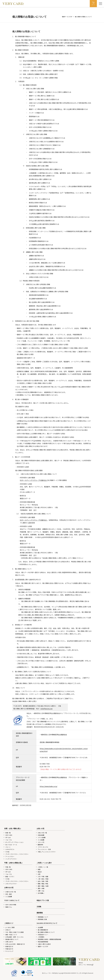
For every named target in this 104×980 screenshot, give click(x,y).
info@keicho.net (46, 709)
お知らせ (7, 930)
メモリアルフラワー (10, 884)
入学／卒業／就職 (42, 876)
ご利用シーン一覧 (42, 867)
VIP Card (7, 837)
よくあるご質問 (9, 927)
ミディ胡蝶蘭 (41, 837)
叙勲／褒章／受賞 (42, 881)
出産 (38, 874)
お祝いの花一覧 (41, 833)
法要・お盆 (40, 891)
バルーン (7, 847)
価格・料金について (10, 935)
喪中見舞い (40, 893)
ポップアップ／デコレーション (13, 842)
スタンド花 (40, 842)
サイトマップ (8, 951)
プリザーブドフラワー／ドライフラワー (16, 854)
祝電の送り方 (8, 946)
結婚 (38, 869)
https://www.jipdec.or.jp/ (48, 786)
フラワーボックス (42, 847)
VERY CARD (8, 835)
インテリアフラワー (10, 859)
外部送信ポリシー (42, 935)
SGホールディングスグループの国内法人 (34, 480)
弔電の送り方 (8, 949)
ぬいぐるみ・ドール (10, 845)
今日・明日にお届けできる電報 (13, 932)
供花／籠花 (8, 894)
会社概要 (39, 927)
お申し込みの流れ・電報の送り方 (14, 944)
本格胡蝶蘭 (40, 835)
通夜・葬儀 (40, 888)
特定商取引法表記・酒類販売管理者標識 (48, 939)
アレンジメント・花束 (43, 849)
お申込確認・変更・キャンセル (13, 937)
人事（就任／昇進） (43, 879)
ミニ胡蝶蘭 (40, 840)
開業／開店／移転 (42, 884)
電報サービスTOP (67, 17)
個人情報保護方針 (42, 930)
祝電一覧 (7, 833)
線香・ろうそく (9, 876)
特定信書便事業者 (42, 942)
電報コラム (8, 907)
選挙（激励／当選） (43, 886)
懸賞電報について (42, 917)
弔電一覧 (7, 867)
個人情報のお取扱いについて (45, 932)
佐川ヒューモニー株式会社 (86, 965)
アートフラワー (9, 856)
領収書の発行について (11, 939)
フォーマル (8, 840)
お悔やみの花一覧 (10, 892)
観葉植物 (39, 845)
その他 (6, 852)
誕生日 (39, 872)
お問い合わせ (8, 942)
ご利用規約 (40, 937)
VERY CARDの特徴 (10, 905)
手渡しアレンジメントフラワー (46, 852)
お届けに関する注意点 (43, 944)
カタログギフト (9, 849)
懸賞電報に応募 (41, 919)
